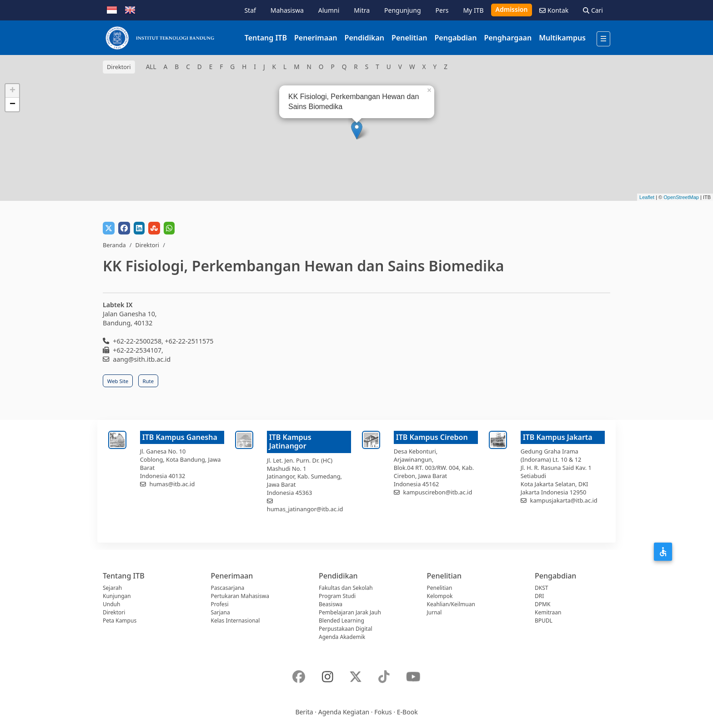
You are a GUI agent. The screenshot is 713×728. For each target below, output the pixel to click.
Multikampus (562, 38)
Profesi (220, 604)
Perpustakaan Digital (346, 629)
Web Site (118, 381)
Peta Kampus (120, 621)
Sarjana (221, 612)
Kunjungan (117, 596)
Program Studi (337, 596)
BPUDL (544, 621)
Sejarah (112, 588)
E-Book (407, 712)
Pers (442, 10)
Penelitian (409, 38)
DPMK (542, 604)
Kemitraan (548, 612)
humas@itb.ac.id (172, 484)
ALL (151, 67)
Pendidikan (364, 38)
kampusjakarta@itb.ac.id (564, 500)
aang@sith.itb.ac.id (142, 359)
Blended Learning (341, 621)
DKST (541, 588)
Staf (250, 10)
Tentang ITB (266, 38)
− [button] (13, 105)
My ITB (473, 10)
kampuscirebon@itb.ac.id (438, 492)
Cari (593, 10)
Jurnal (434, 612)
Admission (512, 9)
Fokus (383, 712)
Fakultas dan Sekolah (346, 588)
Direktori (147, 245)
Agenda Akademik (342, 637)
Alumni (329, 10)
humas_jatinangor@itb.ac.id (305, 509)
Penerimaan (316, 38)
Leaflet (647, 197)
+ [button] (13, 91)
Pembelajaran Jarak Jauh (350, 612)
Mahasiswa (287, 10)
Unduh (111, 604)
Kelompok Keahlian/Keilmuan (451, 600)
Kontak (554, 10)
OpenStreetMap (681, 197)
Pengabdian (455, 38)
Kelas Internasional (236, 621)
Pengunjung (402, 10)
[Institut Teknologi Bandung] (160, 38)
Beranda (114, 245)
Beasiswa (331, 604)
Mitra (362, 10)
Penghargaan (508, 38)
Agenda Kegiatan (344, 712)
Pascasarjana (228, 588)
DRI (539, 596)
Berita (304, 712)
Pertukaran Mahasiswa (240, 596)
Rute (148, 381)
